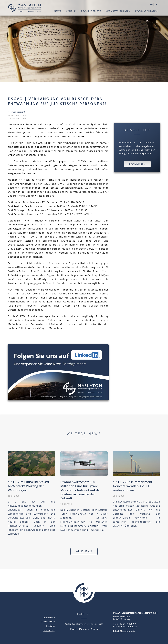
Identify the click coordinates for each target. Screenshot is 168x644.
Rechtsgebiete (91, 11)
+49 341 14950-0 (127, 624)
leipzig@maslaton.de (124, 631)
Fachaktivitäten (146, 11)
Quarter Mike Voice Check (84, 629)
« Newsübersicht (16, 112)
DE (156, 4)
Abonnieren (137, 164)
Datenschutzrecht (18, 119)
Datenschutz (48, 622)
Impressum (49, 617)
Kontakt (50, 626)
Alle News (84, 551)
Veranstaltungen (118, 11)
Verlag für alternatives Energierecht (84, 624)
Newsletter (49, 630)
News (58, 11)
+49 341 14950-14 (128, 626)
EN (151, 4)
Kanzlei (71, 11)
